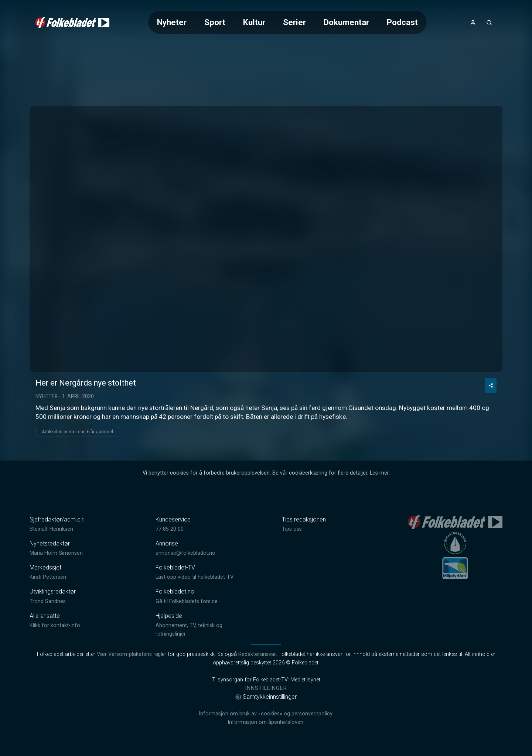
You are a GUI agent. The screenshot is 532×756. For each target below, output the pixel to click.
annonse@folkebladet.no (185, 553)
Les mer (379, 473)
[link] (72, 23)
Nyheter (172, 22)
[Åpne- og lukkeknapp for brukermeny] (473, 23)
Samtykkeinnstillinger (266, 697)
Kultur (254, 22)
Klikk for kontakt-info (55, 625)
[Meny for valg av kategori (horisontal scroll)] (287, 22)
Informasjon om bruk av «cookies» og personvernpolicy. (266, 714)
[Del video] (491, 385)
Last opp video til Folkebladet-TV (195, 577)
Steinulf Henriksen (51, 529)
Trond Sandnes (48, 601)
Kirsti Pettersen (48, 577)
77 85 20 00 (170, 529)
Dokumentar (346, 22)
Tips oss (292, 529)
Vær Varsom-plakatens (124, 654)
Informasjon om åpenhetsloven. (266, 722)
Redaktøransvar (257, 654)
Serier (294, 22)
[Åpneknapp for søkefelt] (489, 23)
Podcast (402, 22)
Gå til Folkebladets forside (187, 601)
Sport (215, 22)
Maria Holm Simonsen (56, 553)
